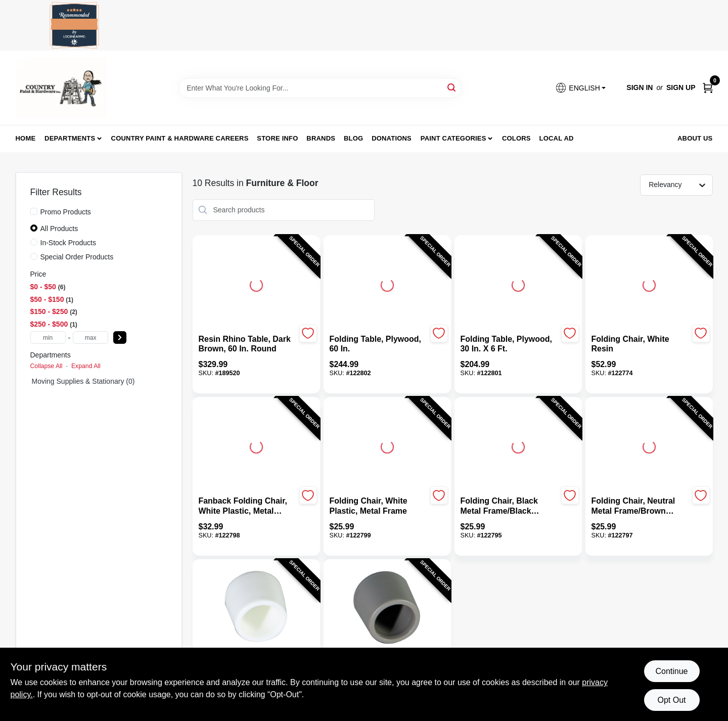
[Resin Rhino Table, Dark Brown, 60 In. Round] (247, 344)
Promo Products (66, 212)
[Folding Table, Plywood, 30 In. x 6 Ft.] (509, 344)
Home (26, 138)
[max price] (90, 337)
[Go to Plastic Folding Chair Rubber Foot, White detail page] (256, 608)
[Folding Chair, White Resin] (640, 344)
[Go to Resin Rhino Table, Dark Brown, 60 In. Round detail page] (256, 284)
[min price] (48, 337)
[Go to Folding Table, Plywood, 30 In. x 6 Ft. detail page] (518, 284)
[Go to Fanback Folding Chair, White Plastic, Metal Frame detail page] (256, 445)
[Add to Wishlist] (308, 333)
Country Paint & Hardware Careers (180, 138)
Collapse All (47, 366)
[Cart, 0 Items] (708, 88)
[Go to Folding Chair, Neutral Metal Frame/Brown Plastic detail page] (649, 445)
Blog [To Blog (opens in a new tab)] (353, 138)
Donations (392, 138)
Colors (516, 138)
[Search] (452, 87)
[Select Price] (120, 337)
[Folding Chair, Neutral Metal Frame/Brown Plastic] (640, 506)
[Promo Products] (34, 211)
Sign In (640, 87)
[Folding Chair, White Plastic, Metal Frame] (378, 506)
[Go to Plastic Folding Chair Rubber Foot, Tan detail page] (387, 608)
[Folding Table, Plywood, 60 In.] (378, 344)
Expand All (86, 366)
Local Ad (557, 138)
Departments (70, 138)
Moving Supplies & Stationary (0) (83, 381)
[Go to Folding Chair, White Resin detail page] (649, 284)
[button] (580, 88)
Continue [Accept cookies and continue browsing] (671, 671)
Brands (321, 138)
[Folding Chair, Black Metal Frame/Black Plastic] (509, 506)
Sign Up (681, 87)
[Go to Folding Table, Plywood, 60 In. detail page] (387, 284)
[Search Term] (320, 88)
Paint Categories (453, 138)
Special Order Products (77, 257)
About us (695, 138)
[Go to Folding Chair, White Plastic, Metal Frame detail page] (387, 445)
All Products (59, 229)
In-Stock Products (69, 243)
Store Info (277, 138)
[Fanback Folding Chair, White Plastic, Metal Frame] (247, 506)
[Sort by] (681, 185)
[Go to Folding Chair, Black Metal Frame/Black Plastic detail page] (518, 445)
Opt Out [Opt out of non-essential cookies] (671, 700)
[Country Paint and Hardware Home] (61, 88)
